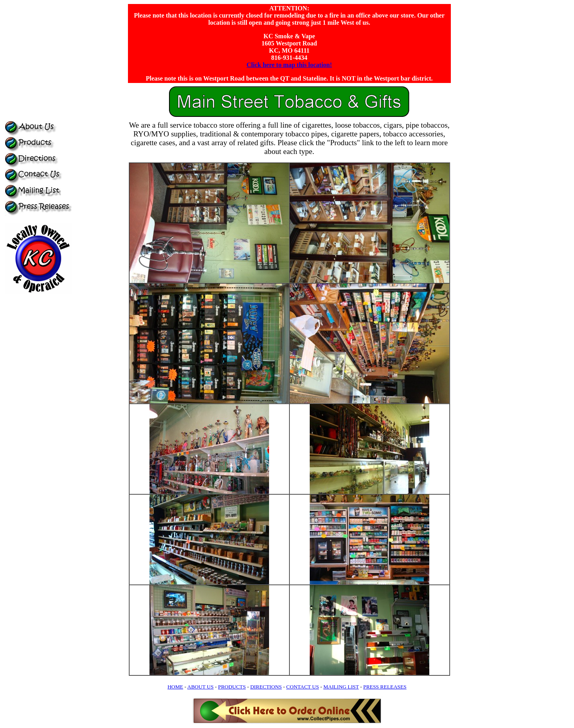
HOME (175, 687)
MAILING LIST (341, 687)
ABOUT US (201, 687)
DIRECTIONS (266, 687)
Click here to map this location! (289, 65)
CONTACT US (303, 687)
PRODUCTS (232, 687)
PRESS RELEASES (385, 687)
